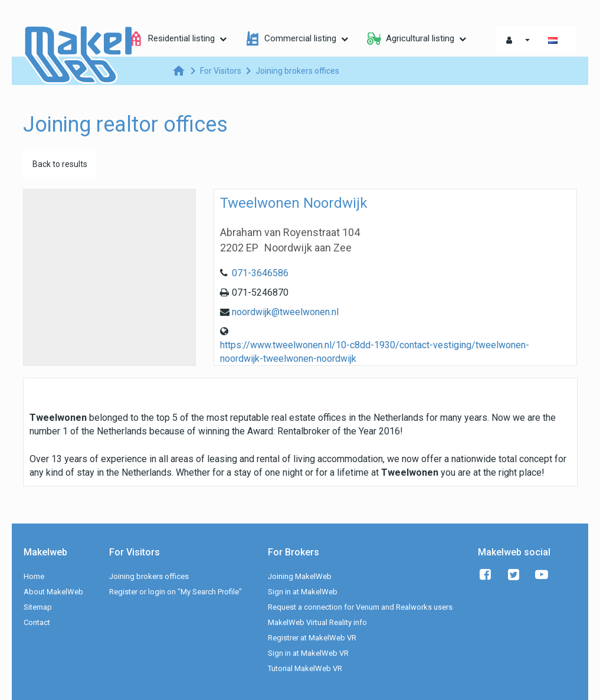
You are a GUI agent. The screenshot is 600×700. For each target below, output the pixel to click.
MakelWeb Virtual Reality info (317, 622)
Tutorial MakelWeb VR (305, 668)
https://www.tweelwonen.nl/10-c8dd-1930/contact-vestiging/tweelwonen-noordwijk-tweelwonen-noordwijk (375, 352)
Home (34, 576)
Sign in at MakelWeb (303, 592)
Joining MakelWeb (300, 576)
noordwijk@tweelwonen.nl (285, 312)
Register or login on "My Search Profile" (176, 592)
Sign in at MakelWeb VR (308, 653)
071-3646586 (260, 273)
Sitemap (38, 607)
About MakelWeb (53, 592)
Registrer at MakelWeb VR (312, 638)
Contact (37, 622)
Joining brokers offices (149, 576)
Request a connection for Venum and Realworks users (360, 607)
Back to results (60, 164)
